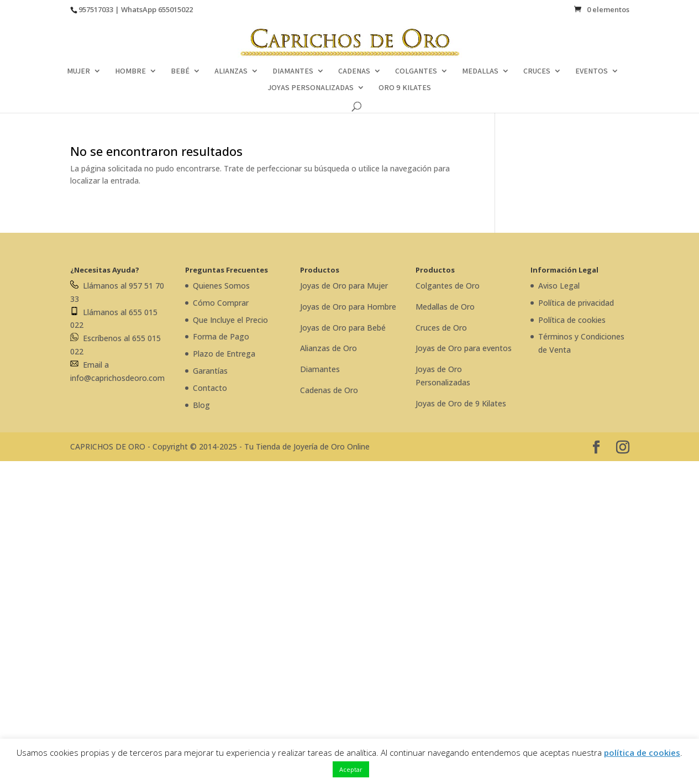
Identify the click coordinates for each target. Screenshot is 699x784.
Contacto (210, 388)
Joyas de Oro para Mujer (344, 286)
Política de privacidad (576, 303)
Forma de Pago (221, 336)
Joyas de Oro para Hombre (348, 307)
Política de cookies (572, 320)
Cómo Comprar (221, 303)
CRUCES (537, 71)
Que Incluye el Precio (230, 320)
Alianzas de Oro (329, 348)
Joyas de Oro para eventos (464, 348)
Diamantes (320, 369)
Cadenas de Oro (329, 390)
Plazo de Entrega (224, 354)
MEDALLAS (480, 71)
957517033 (96, 9)
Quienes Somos (221, 286)
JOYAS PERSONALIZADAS (311, 88)
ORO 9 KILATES (405, 88)
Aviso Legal (559, 286)
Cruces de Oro (441, 328)
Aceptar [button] (351, 769)
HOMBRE (130, 71)
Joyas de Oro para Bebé (343, 328)
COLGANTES (416, 71)
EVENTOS (592, 71)
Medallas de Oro (445, 307)
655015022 (175, 9)
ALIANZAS (231, 71)
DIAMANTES (293, 71)
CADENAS (354, 71)
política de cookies (642, 752)
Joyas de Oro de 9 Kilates (461, 403)
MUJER (78, 71)
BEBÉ (180, 71)
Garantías (210, 371)
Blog (201, 405)
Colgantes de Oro (448, 286)
